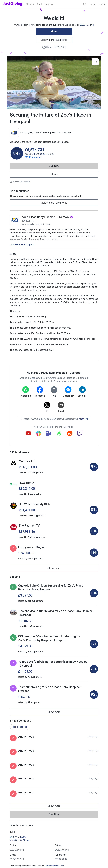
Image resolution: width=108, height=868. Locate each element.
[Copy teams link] (48, 434)
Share (54, 32)
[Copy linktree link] (59, 434)
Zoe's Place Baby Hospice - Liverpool (53, 133)
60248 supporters (34, 157)
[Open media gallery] (54, 82)
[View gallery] (95, 62)
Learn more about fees (54, 866)
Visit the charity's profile (54, 40)
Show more (57, 569)
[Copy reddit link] (70, 434)
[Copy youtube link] (28, 434)
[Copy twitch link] (80, 434)
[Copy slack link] (38, 434)
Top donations (20, 727)
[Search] (85, 4)
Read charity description (22, 245)
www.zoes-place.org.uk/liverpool (36, 224)
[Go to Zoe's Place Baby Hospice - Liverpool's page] (15, 220)
